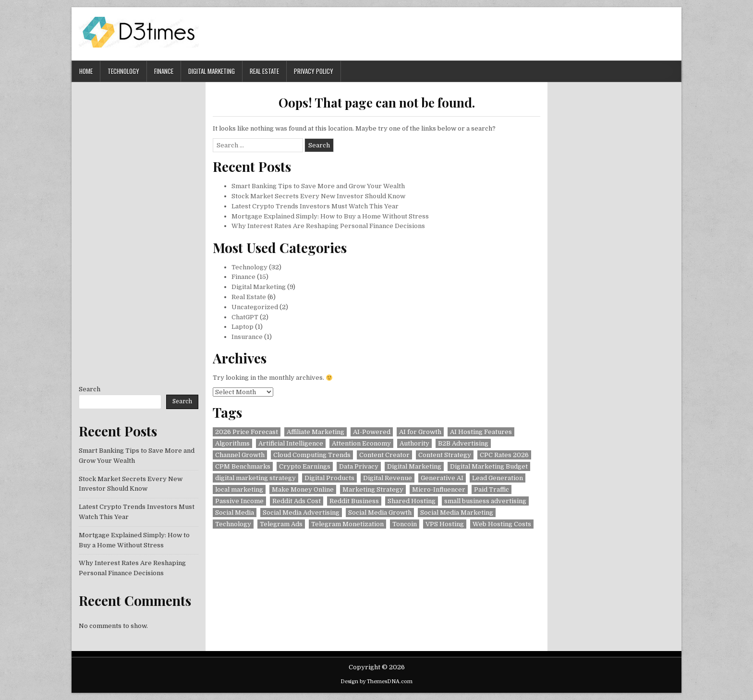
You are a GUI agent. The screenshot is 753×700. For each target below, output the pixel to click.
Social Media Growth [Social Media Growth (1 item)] (380, 513)
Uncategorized (255, 307)
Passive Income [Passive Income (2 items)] (239, 501)
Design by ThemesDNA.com (376, 682)
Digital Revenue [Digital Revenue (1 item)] (388, 478)
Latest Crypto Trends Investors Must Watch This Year (315, 206)
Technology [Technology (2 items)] (233, 524)
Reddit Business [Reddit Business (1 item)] (354, 501)
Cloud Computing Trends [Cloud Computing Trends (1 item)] (312, 455)
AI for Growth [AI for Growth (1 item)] (420, 432)
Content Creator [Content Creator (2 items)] (384, 455)
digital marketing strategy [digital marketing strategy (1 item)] (255, 478)
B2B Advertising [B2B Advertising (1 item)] (463, 443)
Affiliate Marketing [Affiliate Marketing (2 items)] (316, 432)
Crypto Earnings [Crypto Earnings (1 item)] (305, 466)
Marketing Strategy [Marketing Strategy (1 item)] (373, 489)
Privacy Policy (314, 71)
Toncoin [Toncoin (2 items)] (405, 524)
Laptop (243, 327)
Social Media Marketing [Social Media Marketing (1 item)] (457, 513)
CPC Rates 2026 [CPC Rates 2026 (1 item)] (504, 455)
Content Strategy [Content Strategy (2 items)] (445, 455)
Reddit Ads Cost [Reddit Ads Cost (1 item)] (297, 501)
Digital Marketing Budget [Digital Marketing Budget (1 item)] (489, 466)
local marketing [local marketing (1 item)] (239, 489)
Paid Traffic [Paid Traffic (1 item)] (492, 489)
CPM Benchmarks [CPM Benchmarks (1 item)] (243, 466)
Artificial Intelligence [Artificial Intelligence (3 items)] (291, 443)
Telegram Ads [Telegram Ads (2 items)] (281, 524)
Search (90, 389)
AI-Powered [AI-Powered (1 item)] (372, 432)
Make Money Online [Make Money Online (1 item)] (303, 489)
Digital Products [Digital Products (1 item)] (329, 478)
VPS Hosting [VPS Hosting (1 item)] (445, 524)
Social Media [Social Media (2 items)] (235, 513)
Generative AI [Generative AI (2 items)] (442, 478)
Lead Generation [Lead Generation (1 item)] (498, 478)
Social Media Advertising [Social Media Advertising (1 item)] (301, 513)
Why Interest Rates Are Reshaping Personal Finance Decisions (328, 226)
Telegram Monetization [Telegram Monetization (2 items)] (347, 524)
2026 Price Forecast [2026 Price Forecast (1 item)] (247, 432)
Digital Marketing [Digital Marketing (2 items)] (414, 466)
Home (86, 71)
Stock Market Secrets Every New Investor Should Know (318, 196)
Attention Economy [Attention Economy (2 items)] (361, 443)
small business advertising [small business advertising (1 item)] (485, 501)
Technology (123, 71)
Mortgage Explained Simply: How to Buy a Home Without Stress (330, 216)
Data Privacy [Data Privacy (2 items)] (359, 466)
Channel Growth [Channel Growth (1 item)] (240, 455)
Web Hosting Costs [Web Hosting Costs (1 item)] (502, 524)
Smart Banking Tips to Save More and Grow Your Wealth (318, 186)
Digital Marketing (212, 71)
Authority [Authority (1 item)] (414, 443)
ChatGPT (245, 317)
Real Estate (264, 71)
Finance (164, 71)
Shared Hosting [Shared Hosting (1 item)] (412, 501)
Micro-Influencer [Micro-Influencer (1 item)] (439, 489)
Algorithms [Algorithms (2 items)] (232, 443)
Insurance (247, 337)
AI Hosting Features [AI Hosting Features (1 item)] (481, 432)
